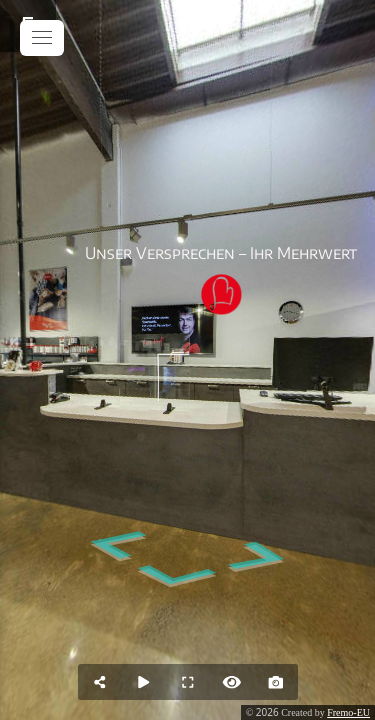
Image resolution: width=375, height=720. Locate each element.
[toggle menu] (42, 38)
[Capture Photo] (276, 682)
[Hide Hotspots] (232, 682)
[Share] (100, 682)
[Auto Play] (144, 682)
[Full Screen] (188, 682)
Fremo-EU (348, 712)
